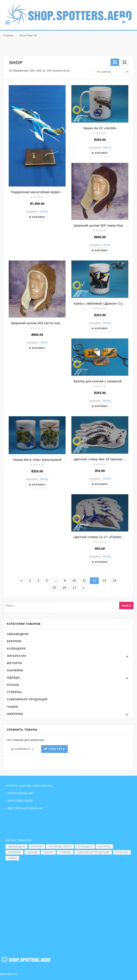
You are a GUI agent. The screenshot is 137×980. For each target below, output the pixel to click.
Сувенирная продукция (27, 749)
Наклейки (15, 720)
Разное (13, 734)
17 (75, 637)
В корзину (37, 267)
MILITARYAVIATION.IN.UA (25, 808)
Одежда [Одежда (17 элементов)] (32, 852)
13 (105, 630)
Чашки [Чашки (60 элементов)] (12, 858)
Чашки (12, 756)
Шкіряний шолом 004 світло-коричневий (42, 373)
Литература (17, 705)
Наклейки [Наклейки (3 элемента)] (14, 852)
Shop (22, 35)
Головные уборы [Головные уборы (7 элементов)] (60, 847)
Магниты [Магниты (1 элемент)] (104, 847)
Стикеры (14, 742)
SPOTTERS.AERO (20, 801)
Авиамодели (18, 683)
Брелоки (14, 691)
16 (64, 637)
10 (74, 630)
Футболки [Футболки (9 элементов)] (122, 852)
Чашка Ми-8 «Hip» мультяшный (37, 509)
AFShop (44, 261)
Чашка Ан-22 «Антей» (100, 177)
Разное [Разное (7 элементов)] (48, 852)
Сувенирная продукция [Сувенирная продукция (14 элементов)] (93, 852)
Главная (8, 35)
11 (84, 630)
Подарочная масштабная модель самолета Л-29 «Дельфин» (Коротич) (65, 242)
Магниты (15, 712)
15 (54, 637)
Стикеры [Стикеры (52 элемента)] (65, 852)
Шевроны (15, 763)
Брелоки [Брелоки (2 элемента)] (37, 847)
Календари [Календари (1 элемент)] (85, 847)
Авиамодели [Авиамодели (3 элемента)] (17, 847)
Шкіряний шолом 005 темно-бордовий (103, 275)
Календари (16, 698)
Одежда (14, 727)
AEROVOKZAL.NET (21, 793)
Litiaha (107, 294)
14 (115, 630)
